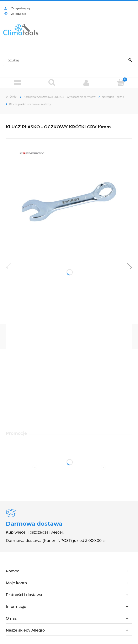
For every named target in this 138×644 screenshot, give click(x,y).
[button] (8, 268)
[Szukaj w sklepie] (65, 60)
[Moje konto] (86, 83)
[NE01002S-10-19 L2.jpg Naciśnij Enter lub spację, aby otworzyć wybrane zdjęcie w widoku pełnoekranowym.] (69, 202)
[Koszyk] (121, 82)
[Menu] (17, 83)
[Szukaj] (130, 60)
